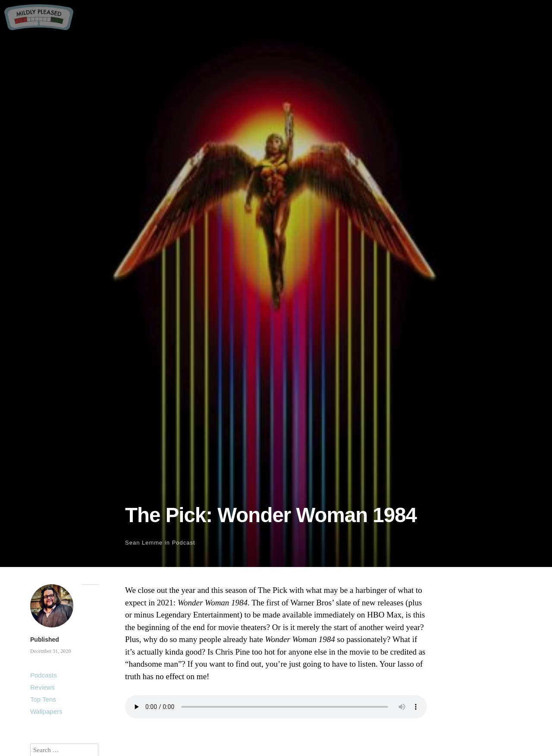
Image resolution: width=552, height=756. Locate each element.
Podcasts (44, 675)
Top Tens (43, 699)
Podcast (184, 543)
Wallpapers (46, 711)
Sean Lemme (144, 543)
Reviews (42, 687)
